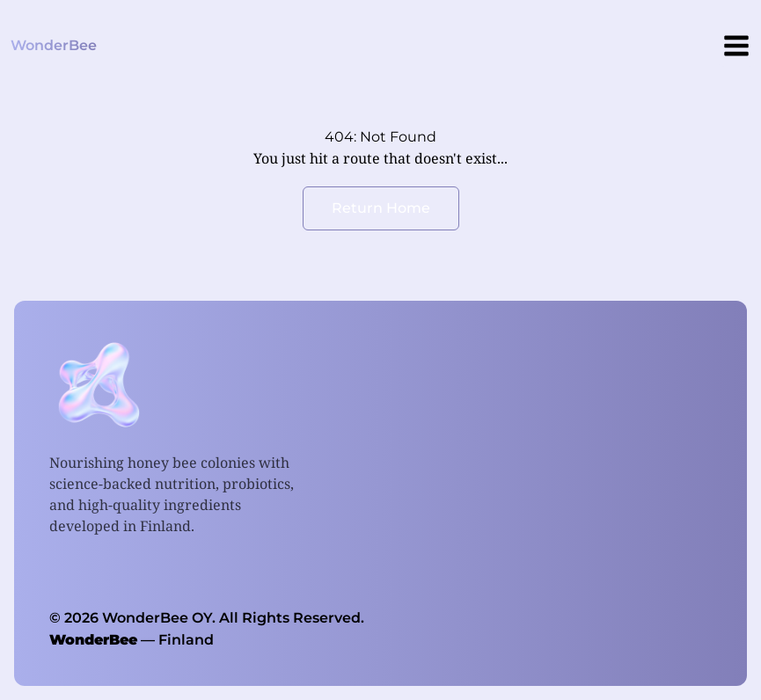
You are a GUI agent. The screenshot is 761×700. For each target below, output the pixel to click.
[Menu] (736, 46)
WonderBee (93, 640)
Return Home (381, 208)
